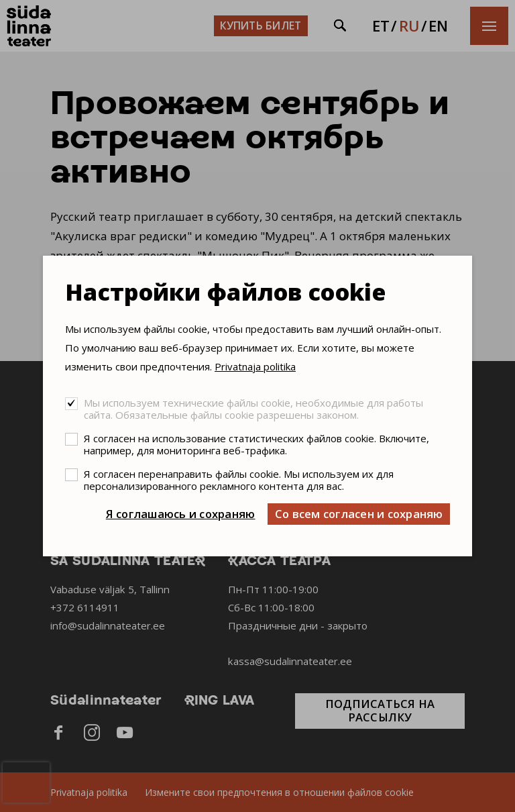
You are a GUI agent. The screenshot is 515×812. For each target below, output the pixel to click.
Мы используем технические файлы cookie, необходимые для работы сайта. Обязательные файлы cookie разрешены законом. (253, 409)
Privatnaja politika (255, 366)
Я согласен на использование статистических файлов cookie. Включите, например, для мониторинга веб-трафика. (256, 444)
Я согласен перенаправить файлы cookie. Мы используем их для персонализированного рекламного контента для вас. (239, 480)
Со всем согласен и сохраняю (359, 514)
